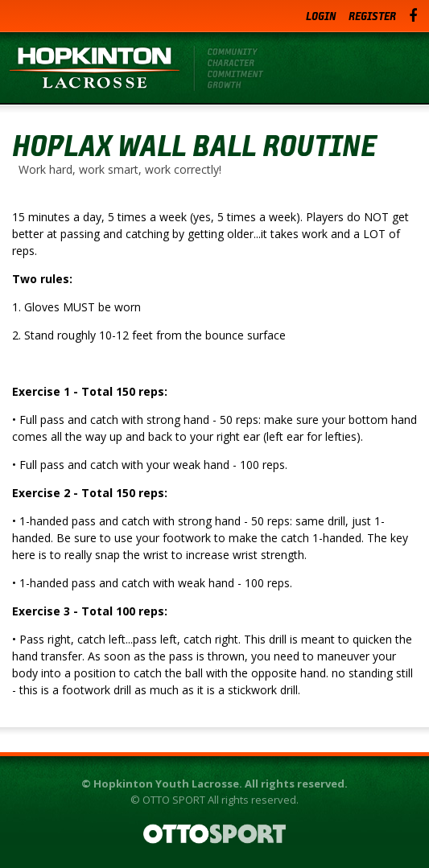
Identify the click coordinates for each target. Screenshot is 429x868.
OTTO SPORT (174, 800)
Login (321, 16)
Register (372, 16)
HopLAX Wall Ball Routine (194, 144)
